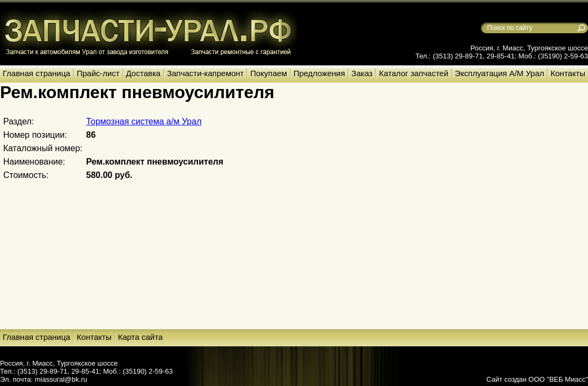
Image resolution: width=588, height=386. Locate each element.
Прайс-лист (98, 73)
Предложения (319, 73)
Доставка (143, 73)
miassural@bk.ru (61, 379)
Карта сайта (141, 337)
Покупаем (268, 73)
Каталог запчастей (413, 73)
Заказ (362, 73)
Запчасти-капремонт (205, 73)
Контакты (568, 73)
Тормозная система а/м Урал (144, 121)
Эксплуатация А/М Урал (500, 73)
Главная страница (36, 73)
